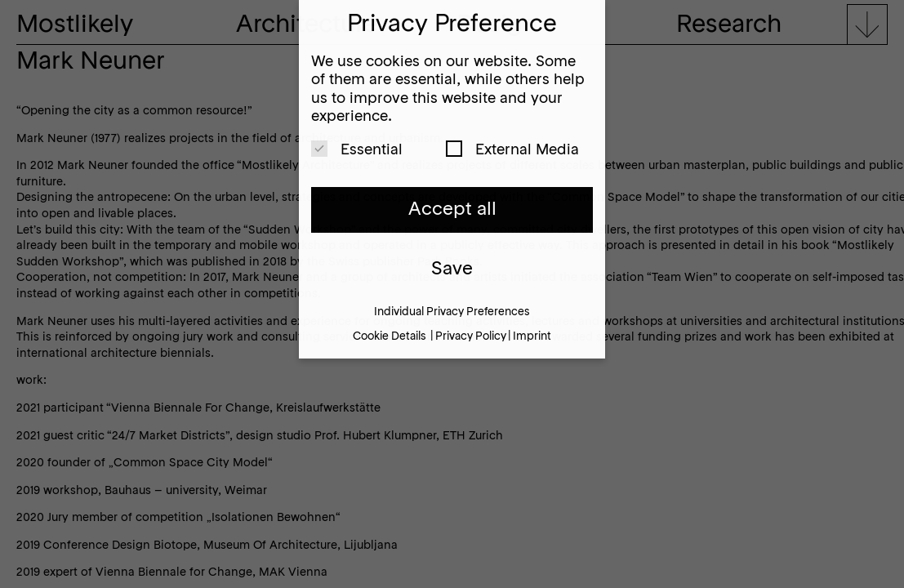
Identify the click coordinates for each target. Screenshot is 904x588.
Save (452, 269)
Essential (357, 149)
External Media (512, 149)
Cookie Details (390, 337)
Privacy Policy (471, 337)
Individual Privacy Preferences (452, 312)
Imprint (532, 337)
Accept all (452, 210)
